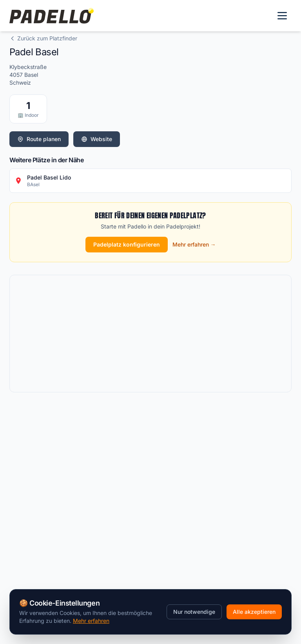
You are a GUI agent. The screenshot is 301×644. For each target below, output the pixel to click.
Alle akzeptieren (254, 612)
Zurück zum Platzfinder (43, 38)
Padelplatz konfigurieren (127, 244)
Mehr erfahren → (194, 244)
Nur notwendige (194, 612)
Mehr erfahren (91, 621)
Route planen (39, 139)
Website (97, 139)
